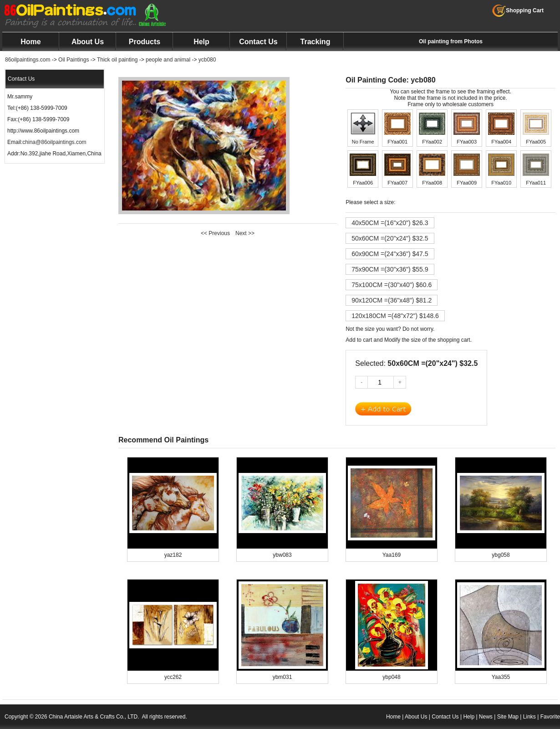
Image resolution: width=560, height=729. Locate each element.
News (486, 717)
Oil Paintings (74, 60)
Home (31, 42)
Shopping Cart (518, 10)
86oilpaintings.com (28, 60)
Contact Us (258, 42)
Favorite (550, 717)
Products (145, 42)
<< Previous (215, 233)
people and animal (168, 60)
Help (201, 42)
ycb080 (207, 60)
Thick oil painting (117, 60)
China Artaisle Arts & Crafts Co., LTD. (94, 717)
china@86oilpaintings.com (54, 142)
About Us (88, 42)
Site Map (508, 717)
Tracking (316, 42)
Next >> (245, 233)
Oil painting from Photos (451, 41)
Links (529, 717)
